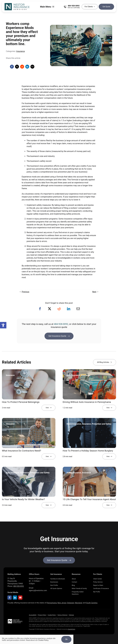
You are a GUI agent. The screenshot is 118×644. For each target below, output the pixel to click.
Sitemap (71, 615)
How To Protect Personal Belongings (21, 402)
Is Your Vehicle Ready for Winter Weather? (23, 499)
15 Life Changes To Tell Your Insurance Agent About (89, 499)
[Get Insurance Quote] (59, 336)
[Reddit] (22, 67)
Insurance (21, 51)
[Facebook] (12, 67)
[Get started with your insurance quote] (59, 560)
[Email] (32, 67)
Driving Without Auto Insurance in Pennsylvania (87, 402)
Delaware (71, 603)
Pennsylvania (52, 603)
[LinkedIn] (27, 67)
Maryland (79, 603)
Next (94, 292)
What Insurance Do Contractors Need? (22, 451)
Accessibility (33, 615)
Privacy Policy (42, 615)
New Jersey (62, 603)
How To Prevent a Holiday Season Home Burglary (88, 451)
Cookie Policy (52, 615)
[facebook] (10, 598)
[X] (17, 67)
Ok (66, 639)
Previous (26, 292)
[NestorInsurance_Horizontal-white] (15, 620)
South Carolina (92, 603)
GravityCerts (71, 629)
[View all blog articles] (105, 362)
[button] (3, 325)
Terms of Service (62, 615)
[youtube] (20, 598)
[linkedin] (15, 598)
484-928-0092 (61, 324)
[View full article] (48, 408)
